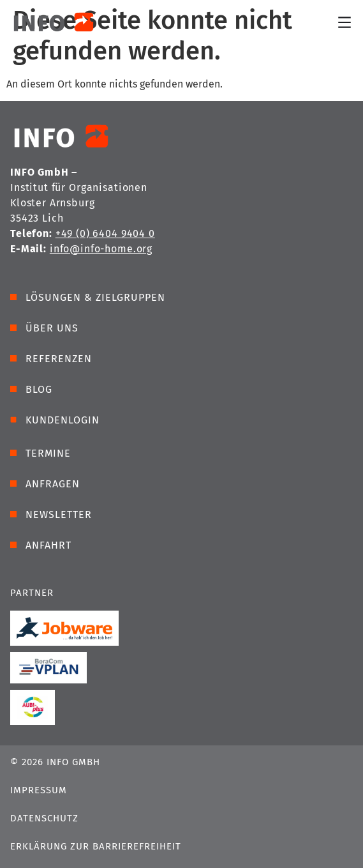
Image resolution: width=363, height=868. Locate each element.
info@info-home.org (101, 249)
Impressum (39, 790)
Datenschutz (44, 818)
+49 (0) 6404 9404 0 (105, 233)
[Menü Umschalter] (344, 22)
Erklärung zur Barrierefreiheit (96, 846)
